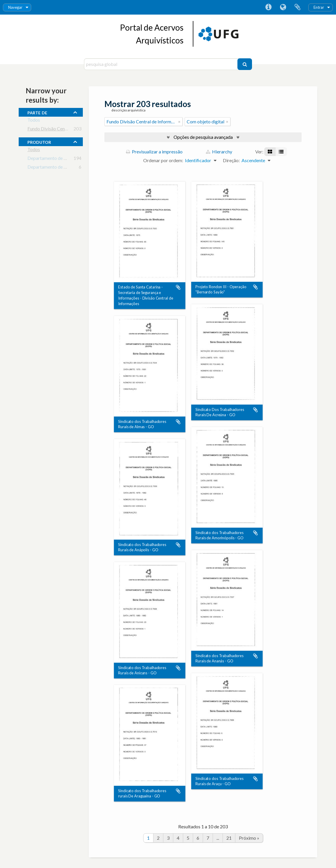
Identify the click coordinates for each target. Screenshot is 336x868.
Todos (34, 121)
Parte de (37, 112)
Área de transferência (297, 7)
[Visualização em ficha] (270, 152)
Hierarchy (219, 152)
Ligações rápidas (268, 7)
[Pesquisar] (245, 64)
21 (229, 838)
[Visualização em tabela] (281, 152)
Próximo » (249, 838)
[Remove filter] (179, 122)
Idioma (283, 7)
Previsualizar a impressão (154, 152)
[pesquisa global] (161, 64)
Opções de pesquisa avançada (203, 137)
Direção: (231, 160)
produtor (39, 141)
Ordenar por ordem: (163, 160)
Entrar (319, 7)
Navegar (15, 7)
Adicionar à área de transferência (178, 287)
